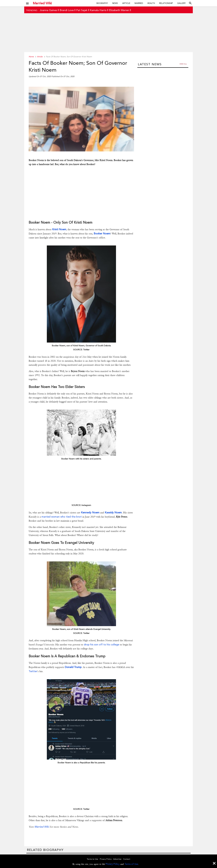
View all (183, 64)
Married (139, 3)
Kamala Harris (98, 10)
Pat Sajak (82, 10)
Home (31, 57)
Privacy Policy (113, 864)
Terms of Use (131, 864)
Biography (102, 3)
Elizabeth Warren (119, 10)
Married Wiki (42, 3)
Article (126, 3)
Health (151, 3)
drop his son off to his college (102, 644)
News (115, 3)
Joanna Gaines (48, 10)
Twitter (33, 671)
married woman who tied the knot (62, 517)
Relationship (166, 3)
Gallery (181, 3)
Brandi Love (67, 10)
